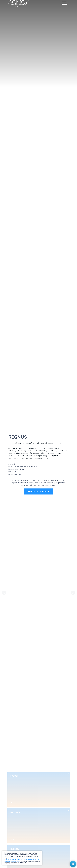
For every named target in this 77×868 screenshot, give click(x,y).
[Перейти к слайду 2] (39, 615)
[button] (38, 491)
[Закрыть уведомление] (41, 852)
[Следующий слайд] (73, 593)
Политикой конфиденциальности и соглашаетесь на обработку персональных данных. (22, 859)
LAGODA (14, 776)
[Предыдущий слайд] (4, 593)
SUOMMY (15, 849)
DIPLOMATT (16, 812)
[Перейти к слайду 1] (38, 615)
